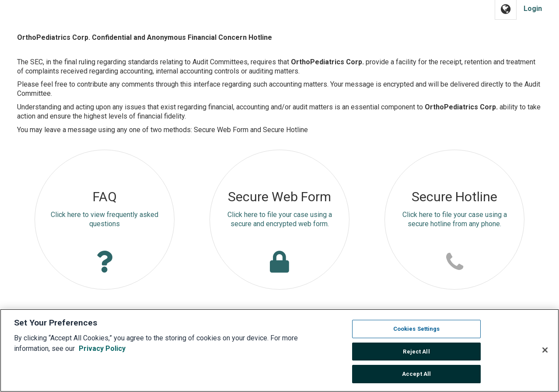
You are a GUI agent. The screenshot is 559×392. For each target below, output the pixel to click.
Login (533, 9)
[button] (506, 10)
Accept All (416, 378)
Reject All (416, 355)
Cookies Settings (417, 333)
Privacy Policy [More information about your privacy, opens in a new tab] (102, 352)
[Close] (545, 354)
